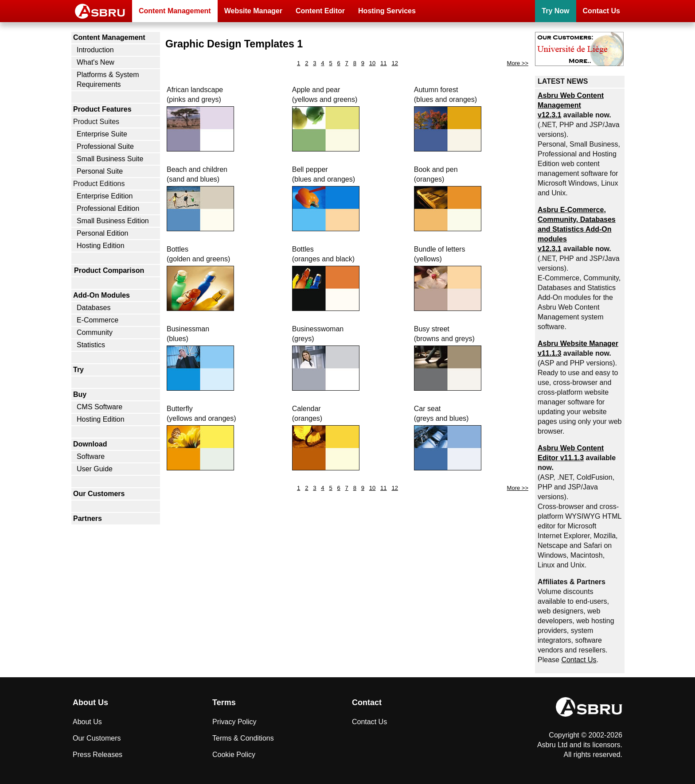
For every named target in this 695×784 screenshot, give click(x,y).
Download (90, 444)
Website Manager (253, 11)
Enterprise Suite (102, 134)
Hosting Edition (101, 246)
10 (372, 63)
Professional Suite (105, 146)
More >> (518, 63)
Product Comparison (109, 270)
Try (78, 370)
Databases (94, 308)
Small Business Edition (113, 221)
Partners (88, 518)
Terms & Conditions (243, 738)
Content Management (175, 11)
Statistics (91, 345)
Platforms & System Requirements (108, 80)
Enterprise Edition (105, 196)
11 (383, 63)
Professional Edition (108, 208)
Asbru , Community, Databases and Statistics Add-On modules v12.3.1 (577, 229)
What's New (96, 62)
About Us (87, 722)
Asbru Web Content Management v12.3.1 (571, 105)
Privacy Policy (234, 722)
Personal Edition (103, 233)
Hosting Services (387, 11)
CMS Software (100, 407)
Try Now (555, 11)
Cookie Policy (234, 755)
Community (95, 332)
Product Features (102, 109)
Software (91, 456)
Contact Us (601, 11)
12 (394, 63)
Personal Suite (100, 171)
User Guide (95, 469)
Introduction (95, 50)
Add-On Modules (102, 295)
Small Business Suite (110, 159)
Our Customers (99, 494)
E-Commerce (98, 320)
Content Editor (320, 11)
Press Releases (98, 755)
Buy (80, 394)
